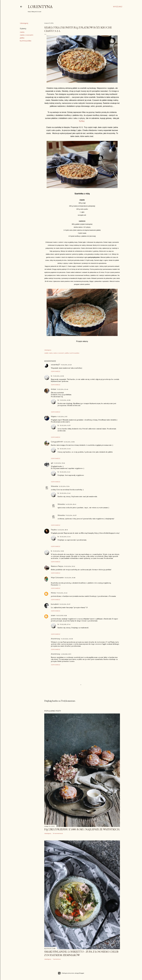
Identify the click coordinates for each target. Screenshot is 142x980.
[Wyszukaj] (118, 7)
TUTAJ (82, 121)
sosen (53, 615)
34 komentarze (58, 833)
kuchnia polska (26, 41)
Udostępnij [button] (24, 23)
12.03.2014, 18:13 (63, 530)
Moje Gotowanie (57, 578)
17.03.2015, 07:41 (65, 624)
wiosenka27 (55, 365)
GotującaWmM (57, 442)
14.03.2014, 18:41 (71, 504)
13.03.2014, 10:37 (65, 425)
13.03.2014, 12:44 (65, 537)
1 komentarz (57, 959)
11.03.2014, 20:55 (65, 400)
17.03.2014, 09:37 (71, 515)
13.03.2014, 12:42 (65, 493)
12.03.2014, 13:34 (64, 486)
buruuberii (55, 604)
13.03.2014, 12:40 (65, 449)
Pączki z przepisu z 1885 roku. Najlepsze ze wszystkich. (82, 829)
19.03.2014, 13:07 (65, 604)
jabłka (22, 38)
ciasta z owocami (27, 35)
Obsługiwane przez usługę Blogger (71, 973)
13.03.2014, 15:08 (70, 578)
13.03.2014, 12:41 (65, 472)
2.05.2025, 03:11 (66, 654)
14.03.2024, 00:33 (67, 639)
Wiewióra (54, 486)
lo (52, 376)
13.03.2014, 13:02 (70, 566)
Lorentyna (40, 7)
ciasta (22, 32)
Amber (54, 389)
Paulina (54, 530)
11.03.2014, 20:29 (66, 365)
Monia (53, 593)
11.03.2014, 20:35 (58, 376)
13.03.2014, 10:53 (58, 551)
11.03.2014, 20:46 (63, 389)
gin (52, 463)
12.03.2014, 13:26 (60, 463)
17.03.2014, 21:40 (62, 593)
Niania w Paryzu (57, 566)
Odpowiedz (56, 371)
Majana (54, 417)
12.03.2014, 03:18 (69, 442)
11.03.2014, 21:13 (62, 417)
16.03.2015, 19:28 (62, 616)
